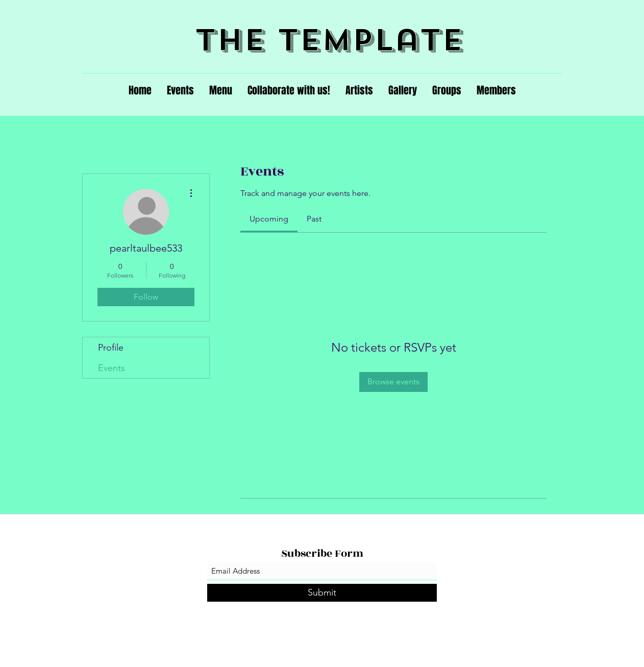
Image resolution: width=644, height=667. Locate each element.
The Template (329, 40)
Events (112, 368)
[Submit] (322, 593)
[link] (269, 219)
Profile (111, 348)
